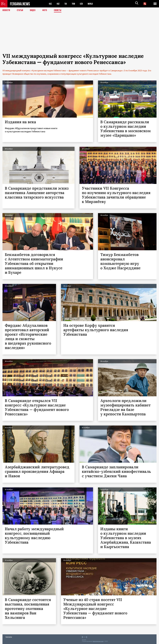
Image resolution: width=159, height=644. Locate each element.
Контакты (9, 637)
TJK (67, 4)
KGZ (59, 4)
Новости (6, 11)
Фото (46, 11)
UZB (83, 4)
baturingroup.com (98, 641)
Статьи (21, 11)
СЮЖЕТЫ (59, 11)
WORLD (93, 4)
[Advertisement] (79, 36)
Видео (34, 11)
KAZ (51, 4)
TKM (75, 4)
